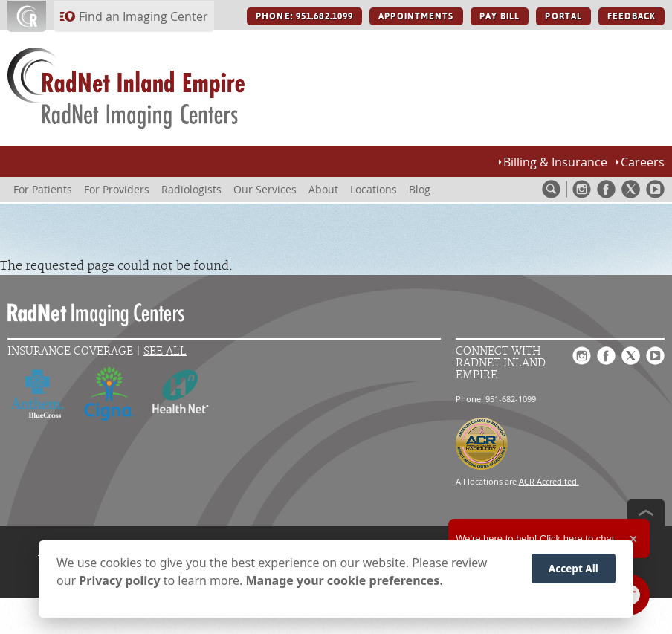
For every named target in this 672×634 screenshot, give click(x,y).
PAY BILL (500, 16)
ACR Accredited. (549, 481)
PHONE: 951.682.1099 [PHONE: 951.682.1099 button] (304, 16)
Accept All (574, 570)
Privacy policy (119, 582)
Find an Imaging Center (143, 16)
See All (165, 351)
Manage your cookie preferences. (345, 582)
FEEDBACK (631, 16)
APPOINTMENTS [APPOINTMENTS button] (416, 16)
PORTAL (563, 16)
